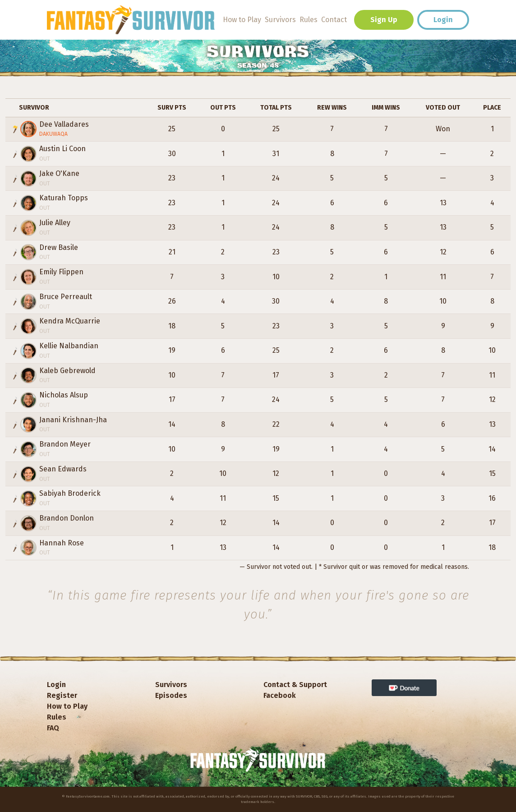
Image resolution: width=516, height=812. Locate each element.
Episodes (171, 695)
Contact (334, 20)
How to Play (242, 20)
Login (443, 20)
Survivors (280, 20)
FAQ (53, 728)
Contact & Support (295, 685)
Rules (309, 20)
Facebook (280, 695)
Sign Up (384, 20)
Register (62, 695)
